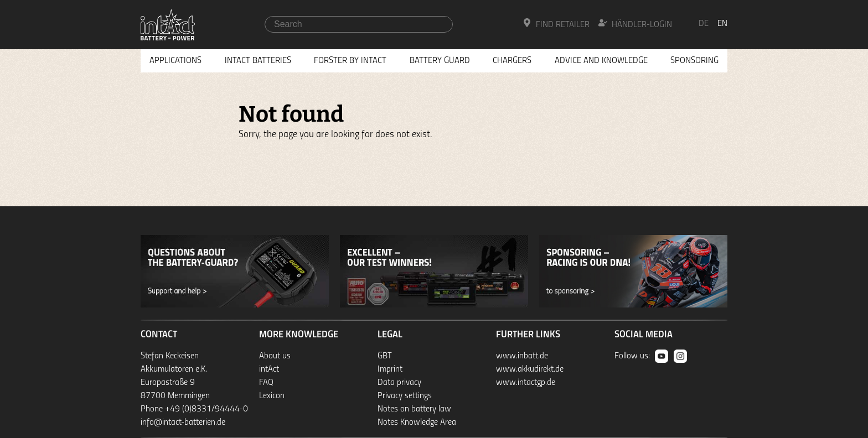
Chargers (512, 61)
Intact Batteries (258, 61)
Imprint (390, 369)
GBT (385, 356)
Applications (175, 61)
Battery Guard (440, 61)
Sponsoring (694, 61)
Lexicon (272, 396)
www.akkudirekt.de (530, 369)
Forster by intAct (350, 61)
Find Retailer (556, 24)
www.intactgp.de (526, 383)
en (722, 24)
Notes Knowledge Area (417, 423)
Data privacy (399, 383)
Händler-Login (635, 24)
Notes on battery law (414, 409)
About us (275, 356)
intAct (269, 369)
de (704, 24)
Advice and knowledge (601, 61)
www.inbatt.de (522, 356)
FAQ (266, 383)
